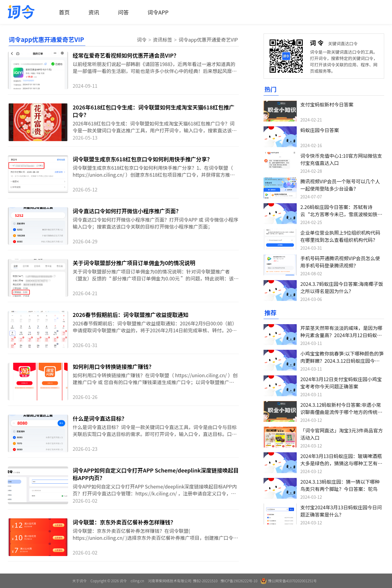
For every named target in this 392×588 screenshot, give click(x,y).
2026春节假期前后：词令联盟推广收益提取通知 (131, 315)
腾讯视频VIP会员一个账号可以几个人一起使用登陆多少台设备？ (340, 185)
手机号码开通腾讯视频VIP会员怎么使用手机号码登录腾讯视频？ (340, 262)
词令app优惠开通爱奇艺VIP (208, 40)
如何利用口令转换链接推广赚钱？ (113, 366)
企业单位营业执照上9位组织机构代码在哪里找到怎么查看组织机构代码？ (340, 236)
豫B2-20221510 (205, 581)
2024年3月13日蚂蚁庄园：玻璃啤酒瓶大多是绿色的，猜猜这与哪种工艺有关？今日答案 (341, 463)
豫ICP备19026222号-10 (239, 581)
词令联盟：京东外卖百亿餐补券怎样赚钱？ (124, 522)
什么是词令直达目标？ (100, 418)
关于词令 (79, 581)
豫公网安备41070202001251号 (289, 581)
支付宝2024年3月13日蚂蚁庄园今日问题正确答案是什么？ (341, 511)
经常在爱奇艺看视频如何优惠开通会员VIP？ (126, 55)
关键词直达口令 (343, 43)
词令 (142, 40)
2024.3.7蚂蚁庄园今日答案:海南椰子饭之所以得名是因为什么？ (342, 287)
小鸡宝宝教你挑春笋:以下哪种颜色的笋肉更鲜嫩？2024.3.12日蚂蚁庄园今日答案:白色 (342, 361)
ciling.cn (137, 581)
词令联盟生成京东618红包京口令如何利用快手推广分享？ (142, 159)
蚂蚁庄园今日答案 (320, 130)
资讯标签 (163, 40)
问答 (123, 12)
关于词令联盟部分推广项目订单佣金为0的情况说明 (134, 263)
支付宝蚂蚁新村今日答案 (327, 104)
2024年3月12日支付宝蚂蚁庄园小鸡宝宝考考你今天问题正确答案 (341, 383)
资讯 (94, 12)
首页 (64, 12)
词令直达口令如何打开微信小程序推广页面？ (127, 211)
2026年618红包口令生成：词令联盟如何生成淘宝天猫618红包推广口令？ (153, 111)
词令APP (158, 12)
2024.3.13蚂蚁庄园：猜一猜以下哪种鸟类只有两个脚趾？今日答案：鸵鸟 (340, 485)
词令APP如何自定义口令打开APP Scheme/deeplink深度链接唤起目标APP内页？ (156, 474)
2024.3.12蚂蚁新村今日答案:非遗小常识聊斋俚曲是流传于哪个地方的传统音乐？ (341, 412)
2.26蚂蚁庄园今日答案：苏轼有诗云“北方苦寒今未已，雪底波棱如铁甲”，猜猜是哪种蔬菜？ (339, 214)
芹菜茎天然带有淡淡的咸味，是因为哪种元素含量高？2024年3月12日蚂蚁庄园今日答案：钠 (341, 335)
